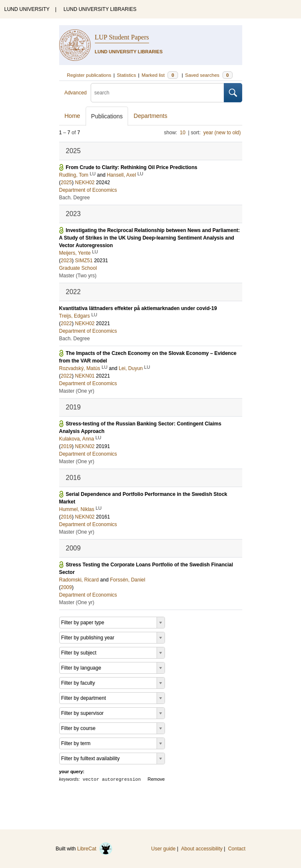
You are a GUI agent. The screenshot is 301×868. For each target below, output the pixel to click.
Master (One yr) (77, 391)
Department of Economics (88, 190)
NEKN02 (85, 446)
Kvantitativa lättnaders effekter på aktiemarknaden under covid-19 (138, 308)
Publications (107, 116)
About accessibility (202, 849)
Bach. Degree (75, 198)
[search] (157, 93)
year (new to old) (222, 133)
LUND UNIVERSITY (27, 9)
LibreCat (95, 849)
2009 (67, 587)
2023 (67, 261)
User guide (163, 849)
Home (72, 116)
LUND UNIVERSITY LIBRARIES (100, 9)
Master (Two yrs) (78, 276)
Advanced (75, 93)
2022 (67, 323)
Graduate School (78, 268)
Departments (150, 116)
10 (182, 133)
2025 (67, 182)
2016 (67, 517)
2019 (67, 446)
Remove (156, 779)
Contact (237, 849)
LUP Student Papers (122, 37)
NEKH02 (85, 182)
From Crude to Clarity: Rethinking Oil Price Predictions (132, 167)
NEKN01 (85, 376)
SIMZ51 (84, 261)
